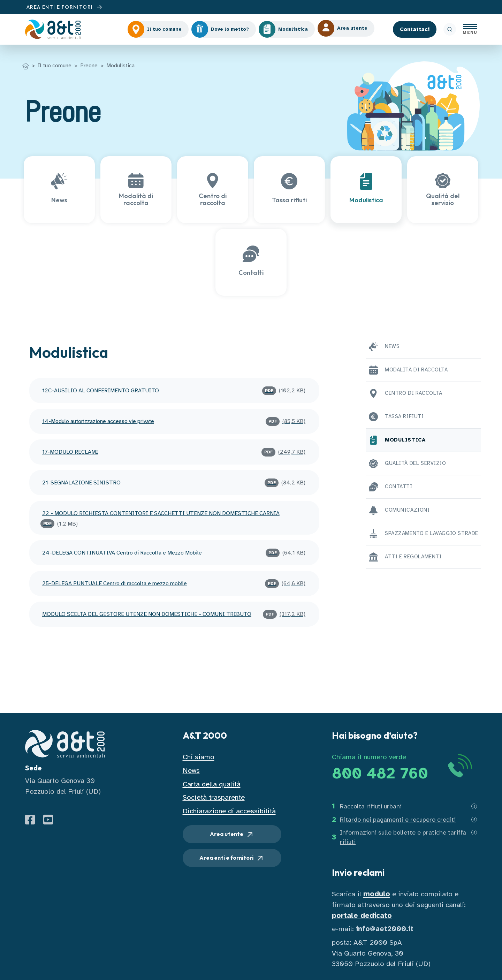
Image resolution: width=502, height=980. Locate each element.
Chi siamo (199, 757)
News (191, 771)
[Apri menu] (470, 29)
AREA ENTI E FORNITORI (65, 7)
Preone (89, 66)
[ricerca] (450, 29)
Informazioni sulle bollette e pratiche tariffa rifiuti (403, 837)
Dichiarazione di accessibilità (229, 811)
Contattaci (415, 29)
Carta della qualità (212, 784)
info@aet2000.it (385, 929)
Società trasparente (214, 797)
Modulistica (120, 66)
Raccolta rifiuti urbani (371, 806)
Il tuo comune (55, 66)
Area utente (232, 835)
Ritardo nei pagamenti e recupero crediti (398, 820)
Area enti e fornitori (232, 858)
